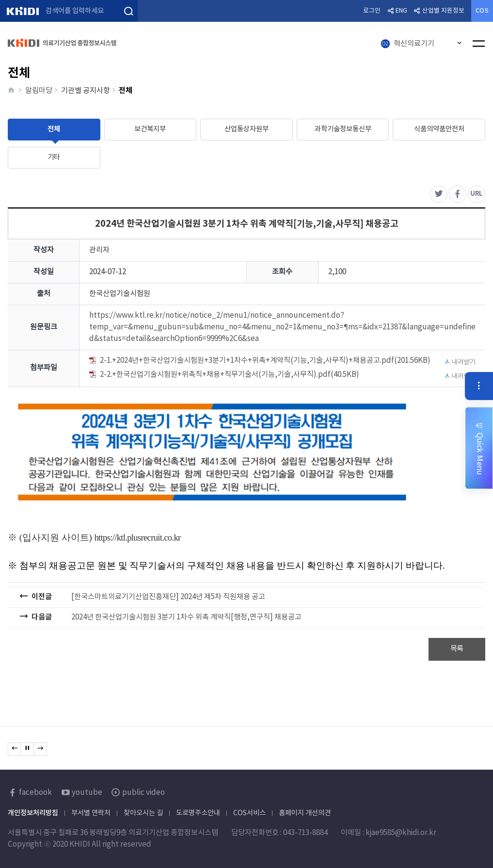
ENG (401, 11)
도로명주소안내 (198, 813)
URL (478, 192)
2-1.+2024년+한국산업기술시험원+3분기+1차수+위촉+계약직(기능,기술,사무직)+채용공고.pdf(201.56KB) (282, 362)
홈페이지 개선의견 (305, 813)
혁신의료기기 (407, 44)
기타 (54, 157)
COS (482, 11)
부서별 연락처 (91, 813)
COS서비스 (249, 813)
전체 (54, 129)
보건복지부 (150, 129)
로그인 (372, 11)
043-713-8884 (305, 833)
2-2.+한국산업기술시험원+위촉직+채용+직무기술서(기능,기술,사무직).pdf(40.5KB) (282, 376)
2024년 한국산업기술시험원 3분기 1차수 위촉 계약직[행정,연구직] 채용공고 (186, 617)
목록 (457, 649)
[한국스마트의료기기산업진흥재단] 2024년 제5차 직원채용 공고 (168, 597)
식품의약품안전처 (439, 129)
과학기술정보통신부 (343, 129)
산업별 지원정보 (443, 11)
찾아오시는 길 (143, 813)
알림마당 (39, 91)
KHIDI (23, 11)
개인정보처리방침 (33, 813)
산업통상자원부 (246, 129)
